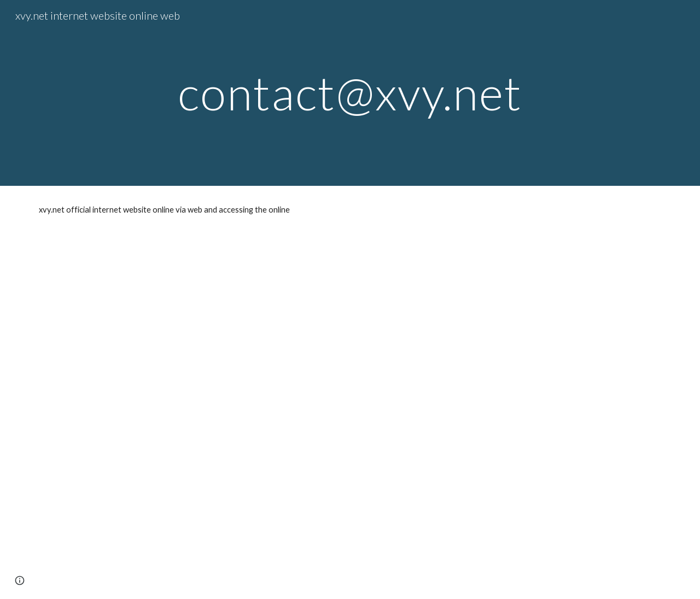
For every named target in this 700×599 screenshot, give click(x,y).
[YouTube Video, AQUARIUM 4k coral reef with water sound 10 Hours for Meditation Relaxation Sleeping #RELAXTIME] (350, 416)
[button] (20, 580)
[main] (350, 93)
